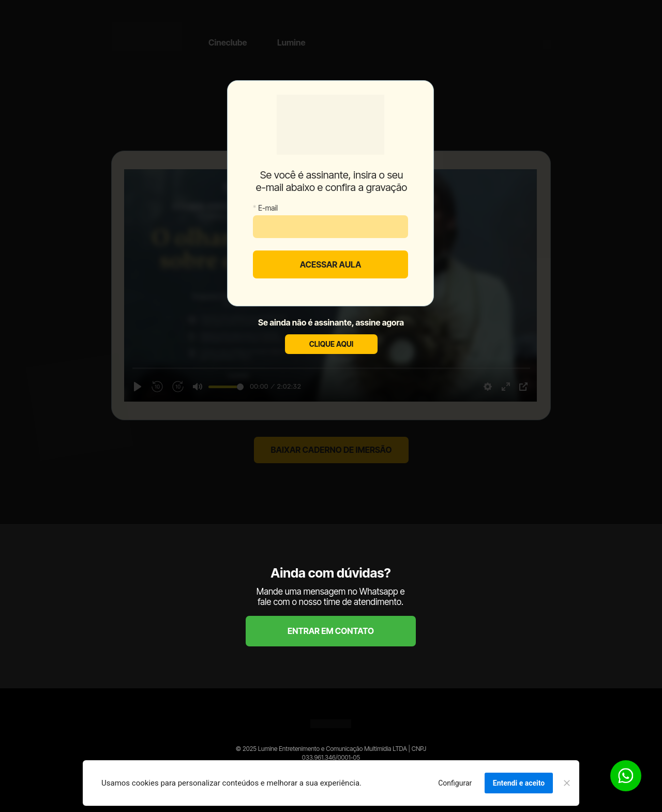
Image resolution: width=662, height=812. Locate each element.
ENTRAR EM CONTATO (331, 631)
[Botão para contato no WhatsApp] (626, 776)
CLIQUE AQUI (331, 344)
